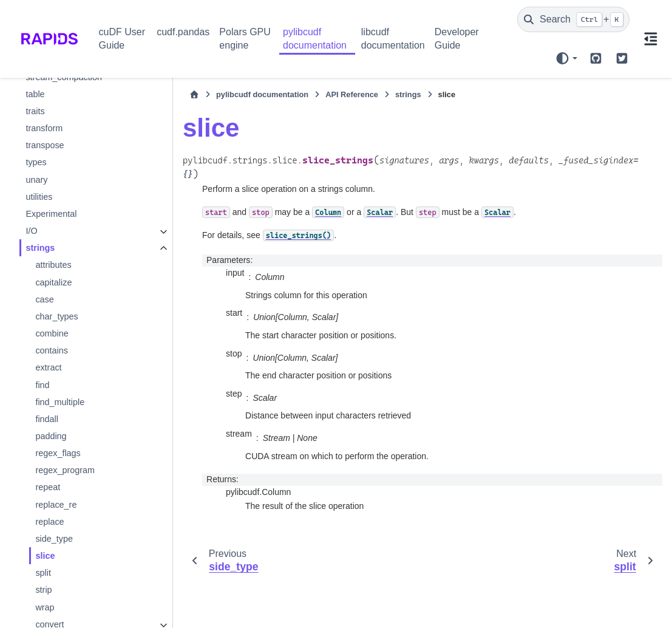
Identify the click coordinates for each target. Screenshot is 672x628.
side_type (54, 539)
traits (35, 111)
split (43, 573)
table (35, 94)
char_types (56, 316)
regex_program (65, 470)
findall (47, 419)
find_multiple (60, 402)
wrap (45, 607)
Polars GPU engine (245, 39)
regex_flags (58, 453)
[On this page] (651, 39)
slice (45, 556)
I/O (31, 231)
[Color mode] (566, 58)
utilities (39, 197)
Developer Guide (457, 39)
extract (48, 367)
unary (36, 180)
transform (44, 128)
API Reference (347, 94)
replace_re (56, 505)
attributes (53, 265)
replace (49, 522)
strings (40, 248)
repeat (48, 487)
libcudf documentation (393, 39)
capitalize (53, 282)
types (36, 162)
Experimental (51, 214)
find (42, 385)
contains (52, 350)
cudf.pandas (183, 32)
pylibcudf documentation (315, 39)
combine (52, 333)
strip (43, 590)
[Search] (573, 19)
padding (51, 436)
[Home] (189, 95)
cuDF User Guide (122, 39)
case (44, 299)
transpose (45, 145)
